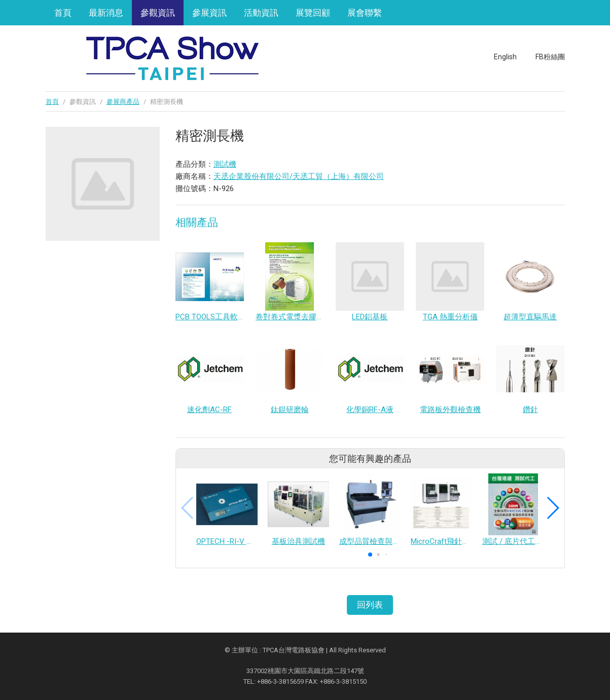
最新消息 (106, 13)
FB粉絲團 (550, 57)
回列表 (370, 605)
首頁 (63, 13)
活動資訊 (261, 13)
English (505, 57)
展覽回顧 (313, 13)
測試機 (225, 164)
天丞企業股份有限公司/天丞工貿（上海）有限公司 (299, 176)
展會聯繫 (365, 13)
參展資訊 (209, 13)
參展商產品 (123, 102)
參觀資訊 (158, 13)
